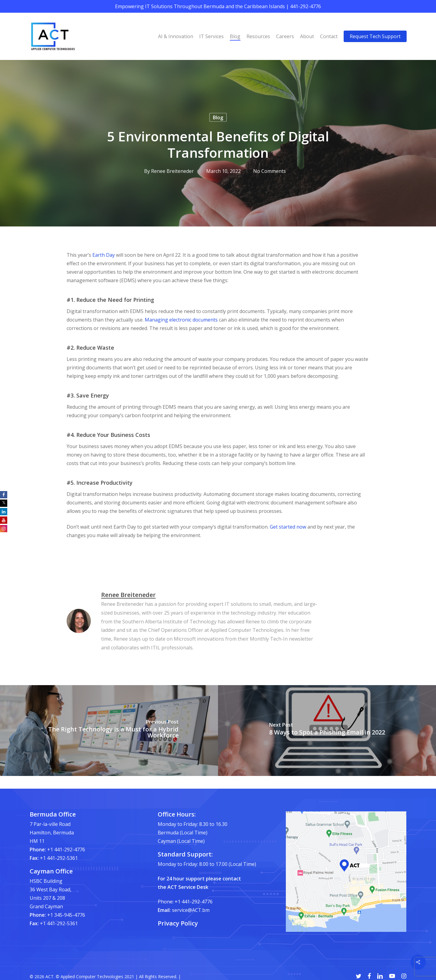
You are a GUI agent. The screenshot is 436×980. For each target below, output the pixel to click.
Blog (218, 117)
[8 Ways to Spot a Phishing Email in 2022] (327, 731)
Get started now (288, 527)
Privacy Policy (178, 923)
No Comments (269, 171)
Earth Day (104, 255)
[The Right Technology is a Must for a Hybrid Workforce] (109, 731)
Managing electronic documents (181, 320)
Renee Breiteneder (172, 171)
